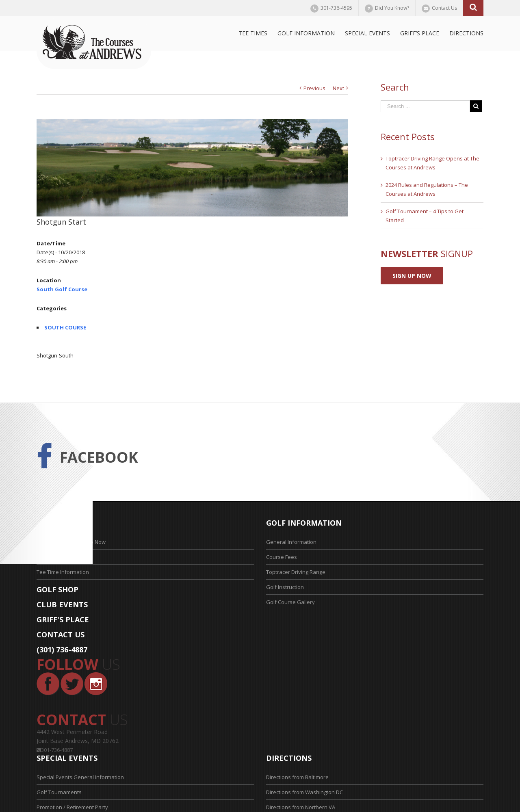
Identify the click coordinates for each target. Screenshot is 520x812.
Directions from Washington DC (304, 792)
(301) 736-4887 (62, 650)
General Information (291, 542)
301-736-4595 (336, 8)
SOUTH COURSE (65, 327)
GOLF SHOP (57, 589)
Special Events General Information (80, 777)
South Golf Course (62, 289)
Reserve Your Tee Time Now (71, 542)
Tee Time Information (63, 572)
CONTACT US (61, 634)
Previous (314, 88)
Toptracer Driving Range (296, 572)
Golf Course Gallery (290, 602)
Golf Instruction (285, 587)
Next (338, 88)
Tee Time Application (62, 557)
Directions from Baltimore (297, 777)
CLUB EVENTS (62, 604)
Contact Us (444, 8)
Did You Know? (392, 8)
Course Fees (282, 557)
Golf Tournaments (59, 792)
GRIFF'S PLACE (63, 619)
